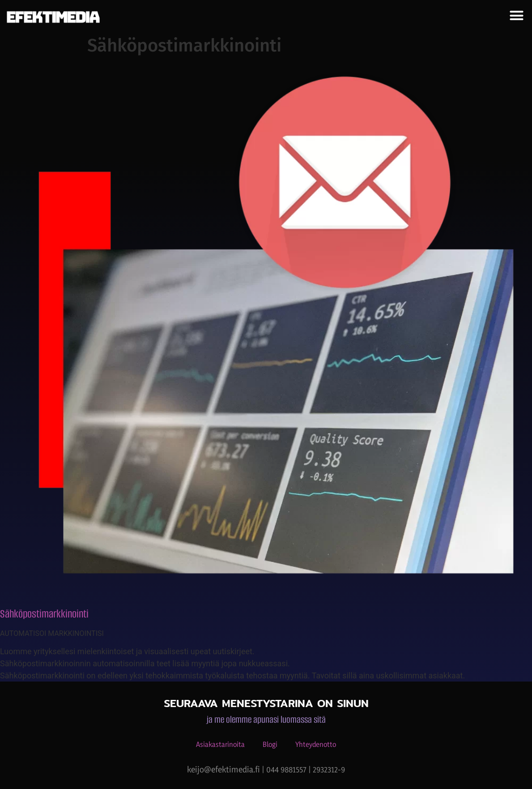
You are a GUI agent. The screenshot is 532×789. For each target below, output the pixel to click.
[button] (516, 16)
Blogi (270, 744)
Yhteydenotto (316, 744)
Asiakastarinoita (220, 744)
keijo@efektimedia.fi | (227, 769)
